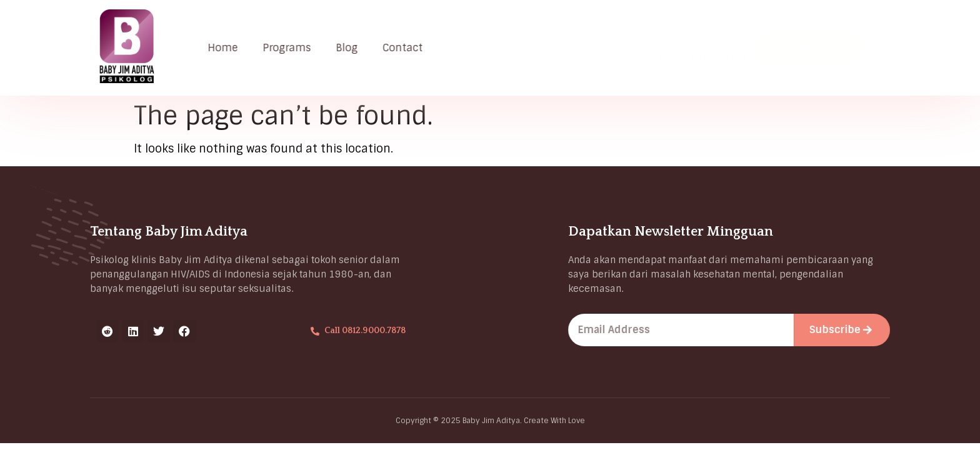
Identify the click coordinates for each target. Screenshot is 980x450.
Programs (290, 48)
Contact (406, 48)
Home (226, 48)
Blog (350, 48)
